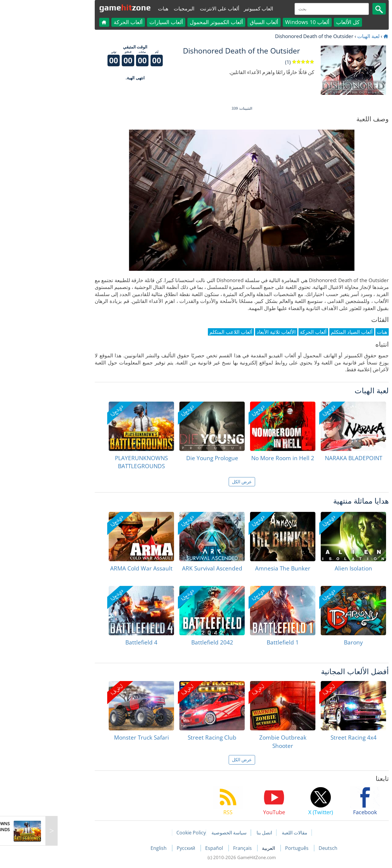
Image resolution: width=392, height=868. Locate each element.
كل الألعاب (302, 22)
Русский (141, 848)
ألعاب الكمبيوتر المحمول (171, 22)
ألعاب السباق (218, 22)
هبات (117, 8)
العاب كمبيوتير (213, 8)
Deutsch (282, 848)
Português (252, 848)
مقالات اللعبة (249, 833)
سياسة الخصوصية (183, 833)
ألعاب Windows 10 (261, 22)
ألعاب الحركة (82, 22)
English (113, 848)
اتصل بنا (219, 833)
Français (197, 848)
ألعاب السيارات (120, 22)
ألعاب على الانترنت (174, 8)
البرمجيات (138, 8)
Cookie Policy (145, 833)
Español (169, 848)
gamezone (79, 7)
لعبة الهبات (323, 36)
